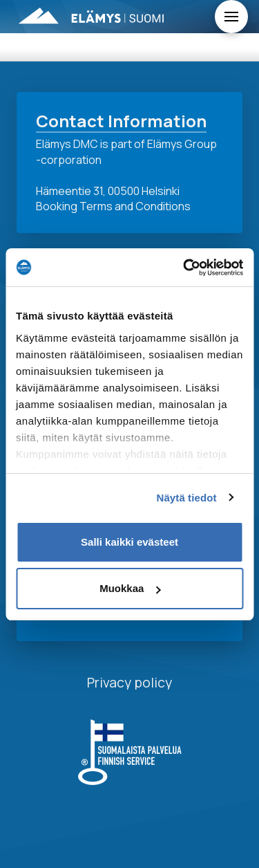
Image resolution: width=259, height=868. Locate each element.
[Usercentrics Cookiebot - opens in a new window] (184, 268)
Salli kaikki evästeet (129, 542)
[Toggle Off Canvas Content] (231, 17)
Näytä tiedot (187, 498)
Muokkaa (130, 588)
